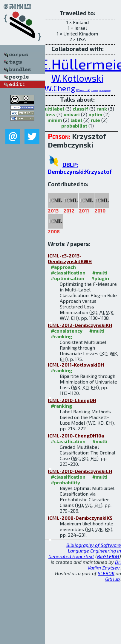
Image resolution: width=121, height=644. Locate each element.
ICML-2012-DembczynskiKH (80, 325)
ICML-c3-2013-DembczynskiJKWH (70, 258)
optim (95, 114)
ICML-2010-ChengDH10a (76, 436)
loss (50, 114)
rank (102, 109)
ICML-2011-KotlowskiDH (76, 365)
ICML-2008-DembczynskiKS (80, 518)
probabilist (74, 126)
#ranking (61, 336)
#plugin (100, 278)
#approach (63, 267)
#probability (65, 482)
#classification (68, 273)
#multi (100, 273)
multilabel (52, 109)
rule (95, 120)
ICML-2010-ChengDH (72, 400)
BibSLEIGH (108, 556)
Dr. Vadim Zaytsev (104, 565)
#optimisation (68, 278)
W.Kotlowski (77, 78)
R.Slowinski (83, 90)
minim (55, 120)
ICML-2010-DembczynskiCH (80, 471)
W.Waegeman (105, 90)
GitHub (112, 579)
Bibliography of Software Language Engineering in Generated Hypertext (85, 551)
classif (80, 109)
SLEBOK (106, 573)
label (76, 120)
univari (72, 114)
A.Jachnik (95, 90)
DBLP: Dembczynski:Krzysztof (80, 168)
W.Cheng (60, 88)
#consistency (67, 331)
